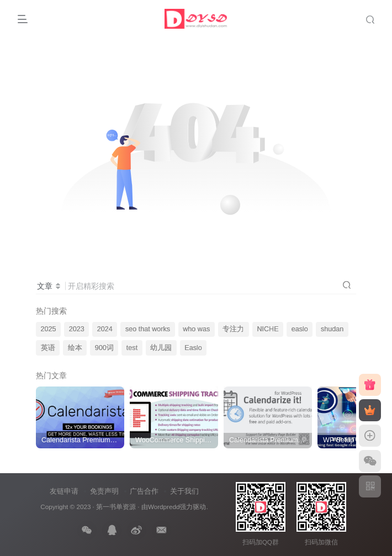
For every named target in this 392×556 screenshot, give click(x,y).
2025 (49, 329)
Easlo (193, 348)
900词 (104, 348)
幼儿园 (161, 348)
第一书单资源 (116, 507)
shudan (332, 329)
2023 (77, 329)
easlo (300, 329)
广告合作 (144, 491)
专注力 (233, 329)
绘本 (75, 348)
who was (196, 329)
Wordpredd (164, 507)
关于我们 (184, 491)
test (132, 348)
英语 (48, 348)
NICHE (267, 329)
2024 (105, 329)
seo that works (148, 329)
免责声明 (104, 491)
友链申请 (64, 491)
